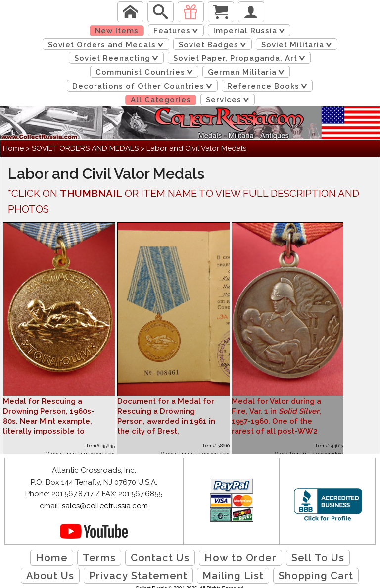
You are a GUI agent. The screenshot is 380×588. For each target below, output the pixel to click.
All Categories (161, 100)
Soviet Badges (214, 45)
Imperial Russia (251, 31)
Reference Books (269, 86)
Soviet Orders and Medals (108, 45)
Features (178, 31)
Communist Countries (146, 72)
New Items (117, 31)
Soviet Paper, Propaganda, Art (241, 58)
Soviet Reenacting (118, 58)
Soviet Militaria (298, 45)
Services (229, 100)
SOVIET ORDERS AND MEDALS (85, 148)
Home (13, 148)
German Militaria (248, 72)
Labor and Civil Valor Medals (196, 148)
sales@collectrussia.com (105, 506)
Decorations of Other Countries (144, 86)
